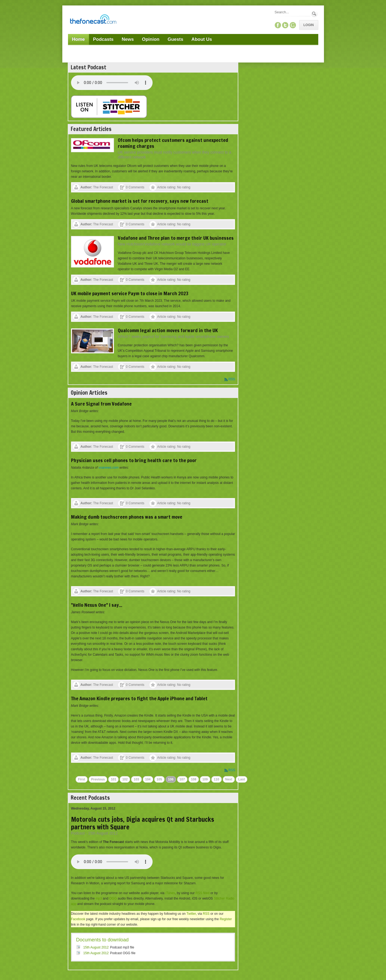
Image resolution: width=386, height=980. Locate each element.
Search (314, 14)
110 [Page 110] (217, 779)
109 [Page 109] (205, 779)
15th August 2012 (96, 947)
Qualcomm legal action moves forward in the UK (168, 330)
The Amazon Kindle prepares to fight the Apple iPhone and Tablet (139, 698)
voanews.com (108, 468)
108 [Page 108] (194, 779)
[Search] (292, 12)
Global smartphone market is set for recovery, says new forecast (140, 201)
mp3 (99, 898)
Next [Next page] (229, 779)
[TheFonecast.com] (93, 20)
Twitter (191, 914)
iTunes (170, 893)
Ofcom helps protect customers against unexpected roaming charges (173, 143)
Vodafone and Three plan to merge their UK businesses (176, 238)
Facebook (78, 919)
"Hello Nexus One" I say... (97, 605)
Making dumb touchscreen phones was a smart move (127, 517)
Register (226, 919)
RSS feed (203, 893)
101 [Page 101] (113, 779)
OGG (113, 898)
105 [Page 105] (159, 779)
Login (309, 25)
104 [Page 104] (148, 779)
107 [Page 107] (182, 779)
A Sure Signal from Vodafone (101, 404)
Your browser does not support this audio (112, 83)
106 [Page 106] (171, 779)
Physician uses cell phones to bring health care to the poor (134, 460)
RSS (232, 379)
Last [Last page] (242, 779)
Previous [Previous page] (98, 779)
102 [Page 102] (125, 779)
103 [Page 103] (136, 779)
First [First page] (82, 779)
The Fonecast (103, 187)
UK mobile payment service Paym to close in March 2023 (130, 293)
